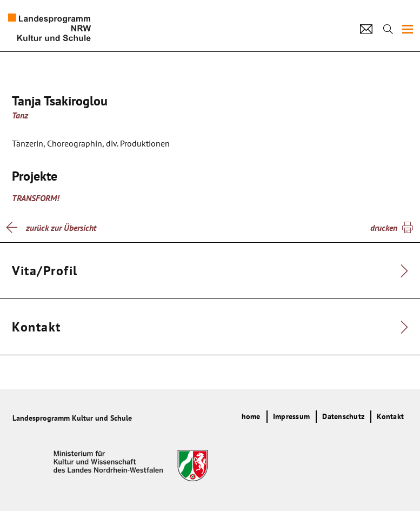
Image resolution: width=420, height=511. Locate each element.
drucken (384, 228)
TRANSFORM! (36, 198)
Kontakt (390, 416)
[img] (408, 29)
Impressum (291, 416)
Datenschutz (343, 416)
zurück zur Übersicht (61, 228)
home (251, 416)
